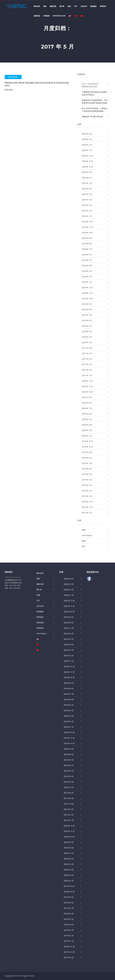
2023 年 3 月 (87, 337)
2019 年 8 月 (87, 458)
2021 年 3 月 (87, 364)
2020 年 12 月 (87, 381)
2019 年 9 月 (87, 452)
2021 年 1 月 (87, 375)
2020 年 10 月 (87, 392)
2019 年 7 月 (87, 463)
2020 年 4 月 (87, 425)
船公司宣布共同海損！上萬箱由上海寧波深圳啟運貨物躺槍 (94, 110)
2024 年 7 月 (87, 249)
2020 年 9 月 (87, 397)
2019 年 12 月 (87, 441)
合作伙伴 (84, 6)
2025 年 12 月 (87, 156)
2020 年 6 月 (87, 414)
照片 (84, 546)
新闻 (84, 541)
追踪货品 (37, 16)
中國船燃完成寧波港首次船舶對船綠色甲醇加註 (94, 93)
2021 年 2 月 (87, 370)
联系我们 (103, 6)
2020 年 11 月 (87, 386)
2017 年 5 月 (87, 513)
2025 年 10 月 (87, 167)
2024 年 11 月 (87, 227)
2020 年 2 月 (87, 436)
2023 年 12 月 (87, 288)
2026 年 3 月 (87, 139)
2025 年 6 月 (87, 189)
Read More (9, 90)
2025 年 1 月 (87, 216)
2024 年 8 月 (87, 244)
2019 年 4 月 (87, 480)
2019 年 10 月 (87, 447)
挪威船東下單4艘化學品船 (92, 117)
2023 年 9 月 (87, 304)
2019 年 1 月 (87, 496)
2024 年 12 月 (87, 222)
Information (59, 16)
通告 (45, 6)
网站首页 (37, 6)
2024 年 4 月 (87, 266)
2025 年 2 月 (87, 211)
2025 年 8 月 (87, 178)
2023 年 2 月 (87, 342)
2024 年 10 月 (87, 233)
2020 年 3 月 (87, 430)
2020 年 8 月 (87, 403)
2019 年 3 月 (87, 485)
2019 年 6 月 (87, 469)
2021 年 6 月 (87, 348)
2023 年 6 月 (87, 321)
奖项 (69, 6)
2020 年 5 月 (87, 419)
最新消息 (53, 6)
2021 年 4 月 (87, 359)
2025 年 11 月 (87, 161)
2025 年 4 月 (87, 200)
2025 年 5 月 (87, 194)
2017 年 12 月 (87, 507)
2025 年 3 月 (87, 205)
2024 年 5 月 (87, 260)
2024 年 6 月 (87, 255)
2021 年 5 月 (87, 353)
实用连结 (46, 16)
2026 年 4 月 (87, 134)
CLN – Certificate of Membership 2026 (90, 85)
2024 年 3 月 (87, 271)
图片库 (62, 6)
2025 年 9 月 (87, 172)
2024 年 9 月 (87, 238)
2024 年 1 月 (87, 282)
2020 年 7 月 (87, 408)
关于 (76, 6)
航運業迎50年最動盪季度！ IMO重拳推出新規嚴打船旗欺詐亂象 (95, 102)
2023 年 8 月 (87, 310)
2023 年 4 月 (87, 331)
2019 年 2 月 (87, 491)
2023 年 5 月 (87, 326)
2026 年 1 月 (87, 150)
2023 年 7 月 (87, 315)
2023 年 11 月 (87, 293)
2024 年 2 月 (87, 277)
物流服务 (93, 6)
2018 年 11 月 (87, 502)
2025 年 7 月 (87, 183)
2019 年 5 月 (87, 474)
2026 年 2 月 (87, 145)
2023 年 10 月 (87, 299)
